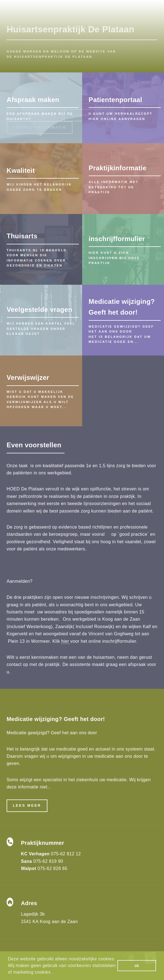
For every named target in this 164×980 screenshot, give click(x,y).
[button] (53, 973)
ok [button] (137, 966)
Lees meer (27, 805)
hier (66, 641)
